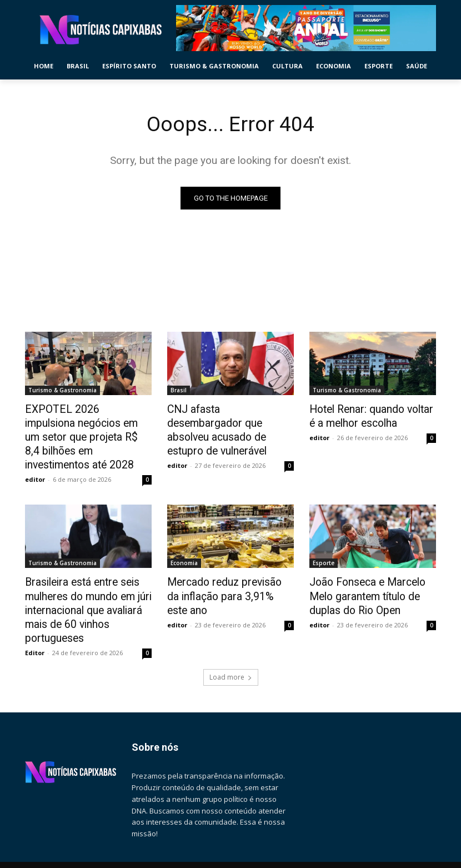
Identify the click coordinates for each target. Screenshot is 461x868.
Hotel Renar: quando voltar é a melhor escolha (372, 415)
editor (35, 460)
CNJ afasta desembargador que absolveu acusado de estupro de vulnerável (226, 421)
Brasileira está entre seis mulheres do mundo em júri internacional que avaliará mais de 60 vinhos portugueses (82, 586)
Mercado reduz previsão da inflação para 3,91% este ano (227, 568)
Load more (231, 649)
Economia (184, 543)
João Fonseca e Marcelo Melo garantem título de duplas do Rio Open (372, 574)
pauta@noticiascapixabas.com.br (81, 862)
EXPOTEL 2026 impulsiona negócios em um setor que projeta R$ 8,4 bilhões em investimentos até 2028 (81, 427)
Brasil (179, 391)
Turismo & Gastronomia (62, 391)
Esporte (324, 543)
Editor (35, 624)
